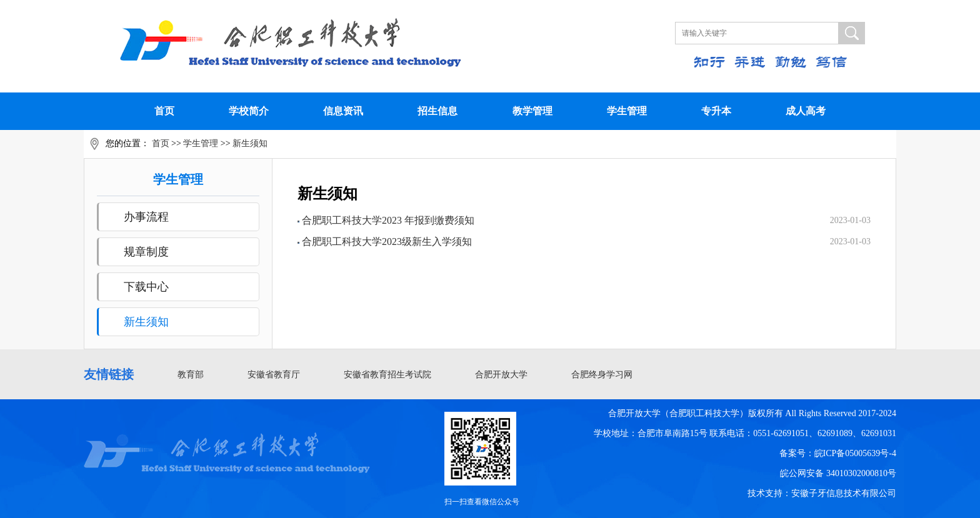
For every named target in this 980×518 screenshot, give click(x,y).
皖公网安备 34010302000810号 (838, 473)
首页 (164, 111)
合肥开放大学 (501, 375)
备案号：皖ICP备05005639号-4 (838, 453)
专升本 (716, 111)
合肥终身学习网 (602, 375)
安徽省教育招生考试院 (387, 375)
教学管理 (532, 111)
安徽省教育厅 (274, 375)
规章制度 (146, 252)
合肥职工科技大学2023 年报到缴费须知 (388, 220)
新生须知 (250, 143)
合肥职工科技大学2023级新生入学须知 (387, 242)
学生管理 (627, 111)
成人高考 (806, 111)
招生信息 (437, 111)
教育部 (191, 375)
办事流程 (146, 217)
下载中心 (146, 287)
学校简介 (249, 111)
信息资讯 (343, 111)
